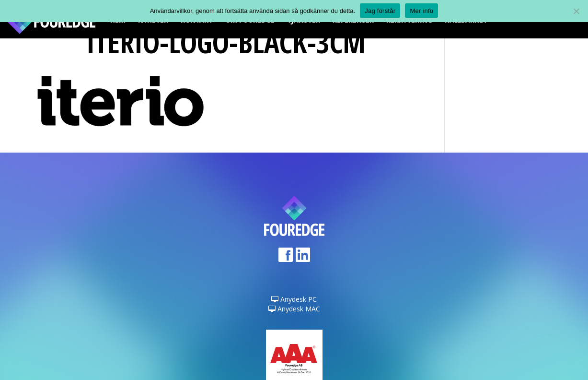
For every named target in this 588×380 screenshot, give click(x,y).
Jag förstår (380, 11)
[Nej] (576, 11)
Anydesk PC (294, 299)
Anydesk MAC (294, 309)
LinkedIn (303, 258)
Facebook (286, 258)
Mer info (421, 11)
